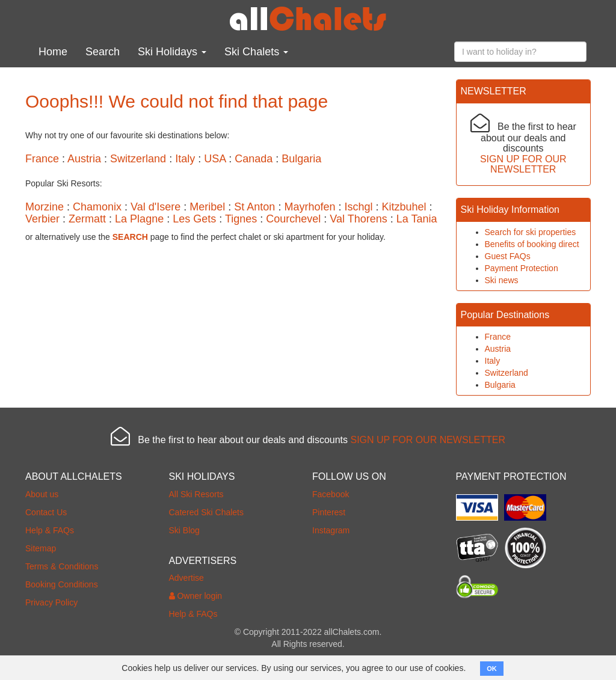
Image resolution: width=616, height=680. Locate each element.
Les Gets (194, 219)
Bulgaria (301, 159)
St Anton (254, 207)
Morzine (45, 207)
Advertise (186, 578)
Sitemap (41, 548)
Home (53, 52)
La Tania (417, 219)
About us (42, 494)
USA (215, 159)
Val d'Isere (156, 207)
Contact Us (46, 512)
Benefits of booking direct (532, 244)
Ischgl (358, 207)
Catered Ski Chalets (207, 512)
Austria (84, 159)
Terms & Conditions (62, 566)
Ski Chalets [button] (256, 52)
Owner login (196, 596)
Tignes (241, 219)
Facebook (331, 494)
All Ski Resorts (196, 494)
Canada (254, 159)
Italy (185, 159)
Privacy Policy (51, 602)
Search (103, 52)
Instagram (331, 530)
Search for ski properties (531, 232)
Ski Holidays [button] (172, 52)
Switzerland (138, 159)
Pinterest (329, 512)
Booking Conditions (62, 584)
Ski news (502, 280)
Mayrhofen (310, 207)
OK (492, 669)
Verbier (42, 219)
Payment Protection (522, 268)
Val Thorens (358, 219)
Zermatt (87, 219)
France (42, 159)
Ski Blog (184, 530)
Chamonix (97, 207)
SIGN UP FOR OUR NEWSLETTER (523, 164)
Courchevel (293, 219)
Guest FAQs (508, 256)
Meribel (207, 207)
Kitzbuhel (404, 207)
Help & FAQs (50, 530)
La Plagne (139, 219)
